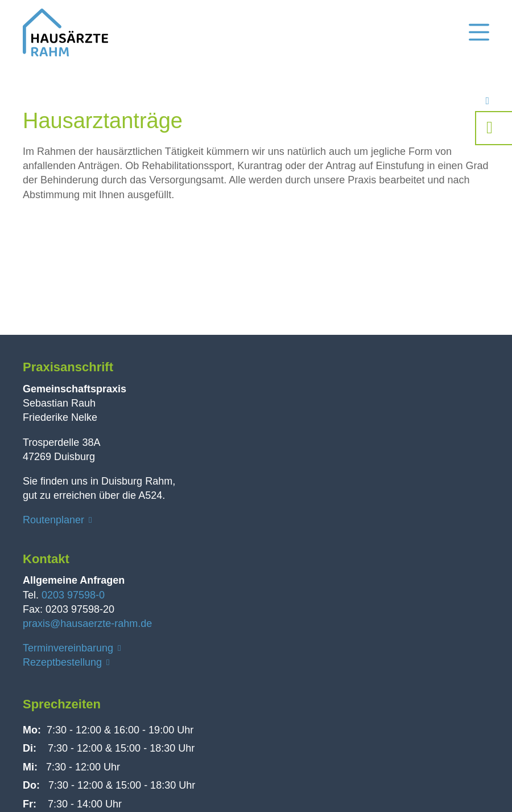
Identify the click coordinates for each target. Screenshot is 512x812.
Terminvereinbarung (68, 648)
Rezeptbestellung (62, 662)
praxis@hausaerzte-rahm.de (87, 624)
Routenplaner (53, 520)
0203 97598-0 (73, 595)
